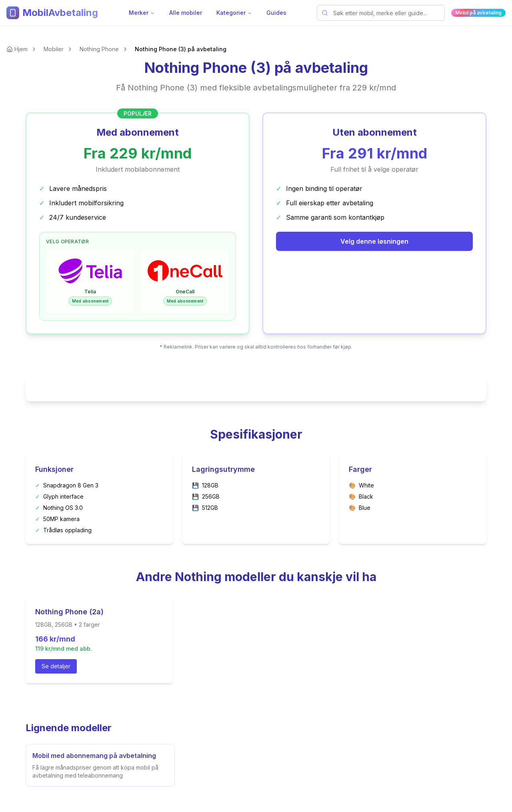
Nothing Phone (99, 49)
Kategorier (234, 13)
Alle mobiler (186, 13)
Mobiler (54, 49)
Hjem (21, 49)
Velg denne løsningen (374, 241)
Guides (276, 13)
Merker (142, 13)
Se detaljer (56, 666)
